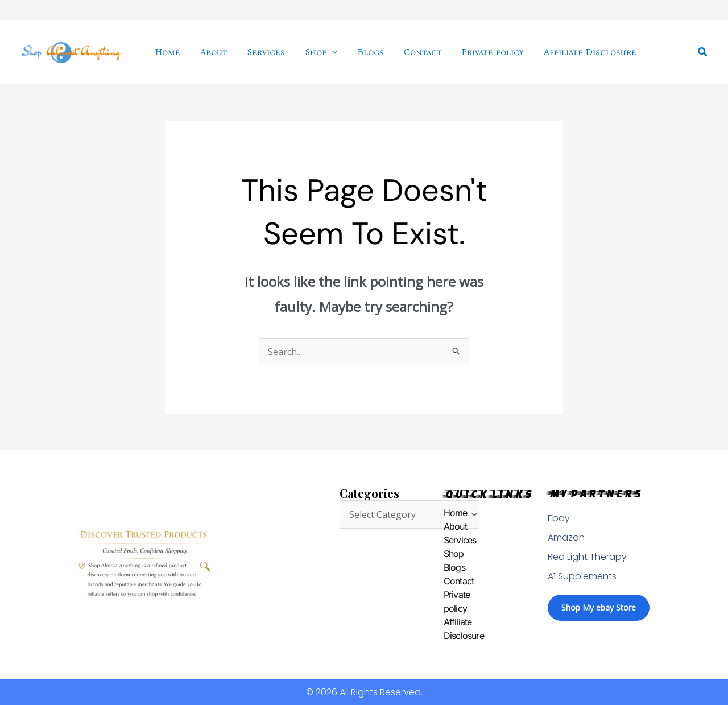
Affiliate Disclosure (446, 629)
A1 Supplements (582, 576)
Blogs (446, 568)
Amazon (566, 537)
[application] (325, 52)
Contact (446, 582)
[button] (703, 52)
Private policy (446, 602)
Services (446, 541)
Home (446, 513)
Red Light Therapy (587, 557)
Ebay (559, 518)
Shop (446, 554)
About (446, 527)
